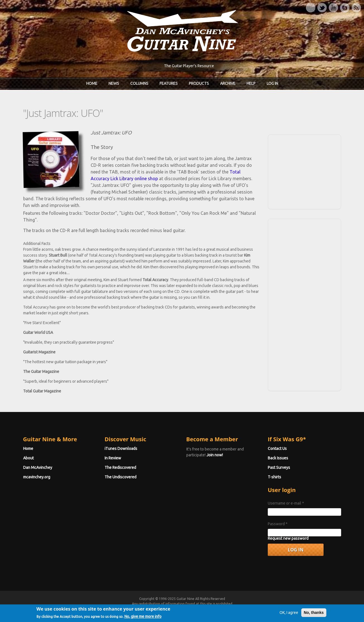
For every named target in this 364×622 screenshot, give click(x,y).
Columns (139, 83)
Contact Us (277, 449)
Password (278, 524)
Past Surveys (279, 467)
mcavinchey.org (37, 477)
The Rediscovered (120, 467)
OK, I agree (289, 614)
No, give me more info (143, 618)
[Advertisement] (304, 171)
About (28, 458)
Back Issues (278, 458)
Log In (272, 83)
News (114, 83)
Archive (228, 83)
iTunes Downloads (121, 449)
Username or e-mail (286, 503)
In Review (113, 458)
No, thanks (314, 614)
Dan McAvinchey (38, 467)
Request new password (288, 538)
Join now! (215, 455)
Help (251, 83)
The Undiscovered (120, 477)
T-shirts (274, 477)
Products (199, 83)
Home (92, 83)
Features (169, 83)
